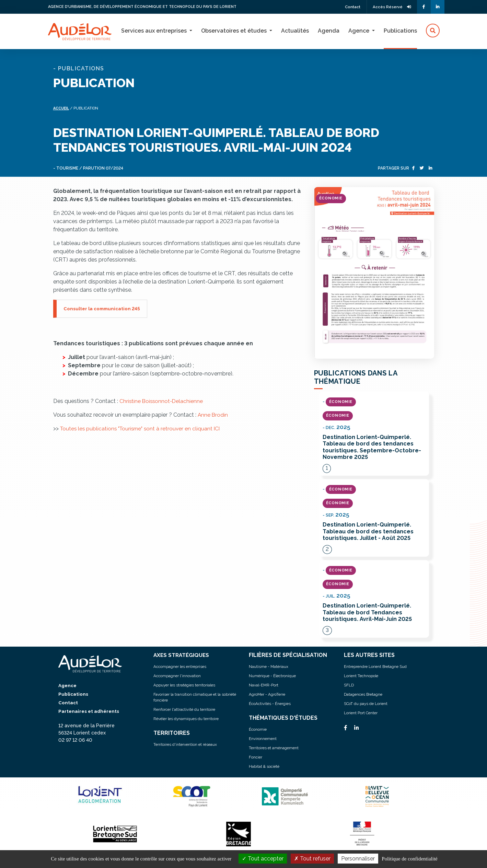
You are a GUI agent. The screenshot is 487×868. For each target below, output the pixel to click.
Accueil (62, 108)
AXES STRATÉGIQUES (182, 656)
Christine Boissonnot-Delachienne (162, 401)
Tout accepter (263, 859)
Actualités (295, 31)
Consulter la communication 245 (103, 309)
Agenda (329, 31)
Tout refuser (312, 859)
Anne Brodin (213, 415)
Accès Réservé (390, 7)
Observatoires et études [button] (235, 31)
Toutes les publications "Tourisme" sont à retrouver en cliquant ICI (142, 429)
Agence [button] (360, 31)
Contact (348, 7)
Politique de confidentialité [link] (409, 859)
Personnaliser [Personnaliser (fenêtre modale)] (358, 859)
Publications (400, 31)
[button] (433, 31)
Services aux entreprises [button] (155, 31)
